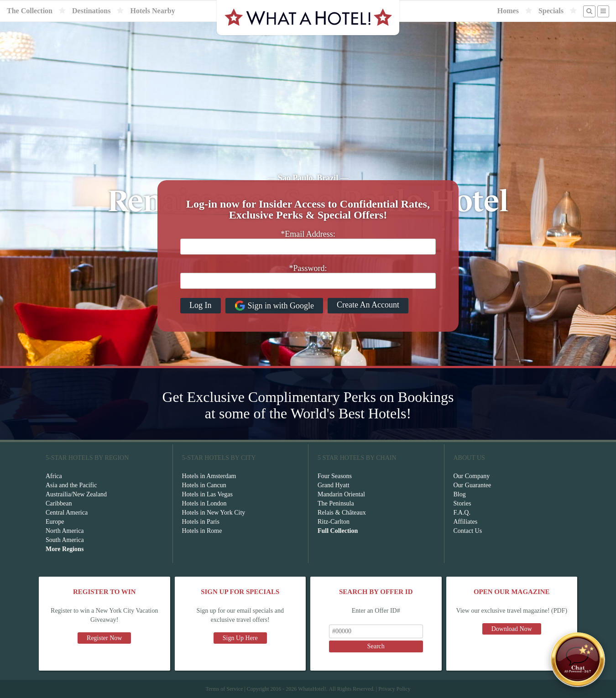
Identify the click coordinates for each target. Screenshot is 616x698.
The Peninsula (336, 503)
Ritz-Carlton (334, 522)
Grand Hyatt (334, 485)
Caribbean (59, 503)
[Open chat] (578, 660)
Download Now (512, 629)
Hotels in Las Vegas (207, 494)
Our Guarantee (472, 485)
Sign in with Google (274, 306)
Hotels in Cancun (204, 485)
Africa (54, 476)
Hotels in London (204, 503)
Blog (460, 494)
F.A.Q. (462, 513)
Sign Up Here (240, 638)
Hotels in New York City (214, 513)
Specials (551, 11)
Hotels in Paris (201, 522)
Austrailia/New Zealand (76, 494)
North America (65, 531)
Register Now (104, 638)
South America (65, 540)
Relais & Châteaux (342, 513)
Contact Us (468, 531)
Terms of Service (224, 689)
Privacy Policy (394, 689)
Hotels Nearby (152, 11)
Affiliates (466, 522)
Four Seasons (335, 476)
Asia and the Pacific (71, 485)
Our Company (472, 476)
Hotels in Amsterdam (209, 476)
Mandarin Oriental (341, 494)
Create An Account (368, 305)
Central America (67, 513)
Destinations (91, 11)
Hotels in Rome (202, 531)
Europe (55, 522)
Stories (462, 503)
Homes (508, 11)
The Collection (30, 11)
